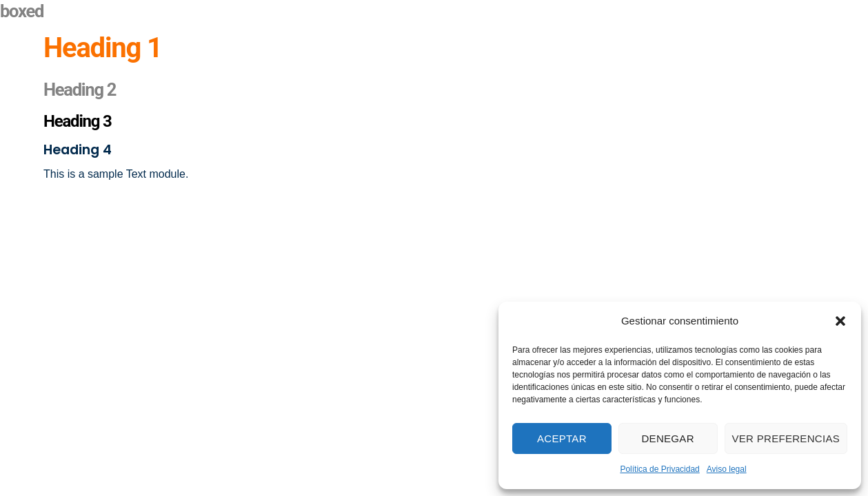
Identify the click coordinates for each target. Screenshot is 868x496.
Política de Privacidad (659, 469)
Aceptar (562, 438)
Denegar (667, 438)
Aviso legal (727, 469)
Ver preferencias (786, 438)
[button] (840, 321)
